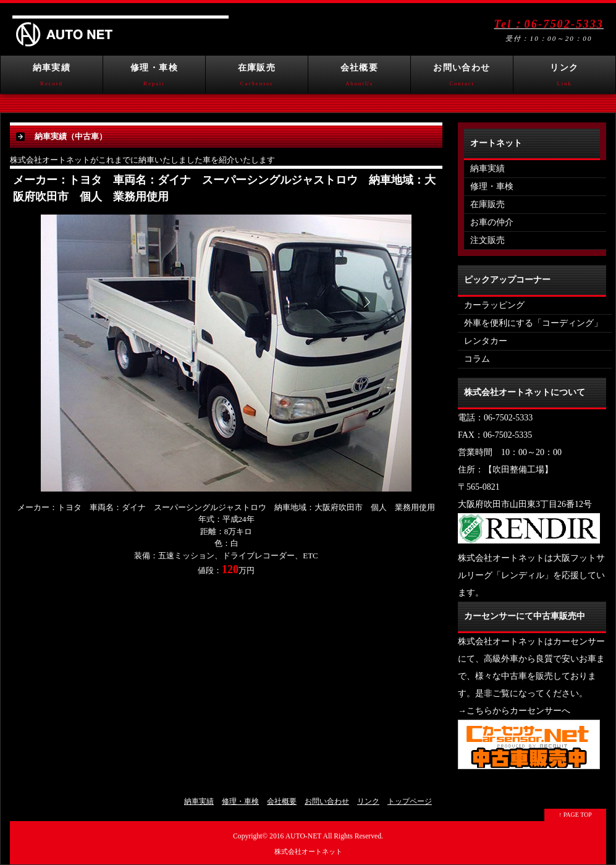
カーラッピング (494, 305)
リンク (564, 78)
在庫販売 (257, 78)
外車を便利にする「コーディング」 (533, 323)
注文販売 (487, 240)
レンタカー (486, 341)
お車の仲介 (492, 222)
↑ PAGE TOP (575, 815)
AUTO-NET (304, 836)
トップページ (410, 801)
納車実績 (52, 78)
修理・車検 (154, 78)
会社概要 (359, 78)
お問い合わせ (462, 78)
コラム (477, 359)
